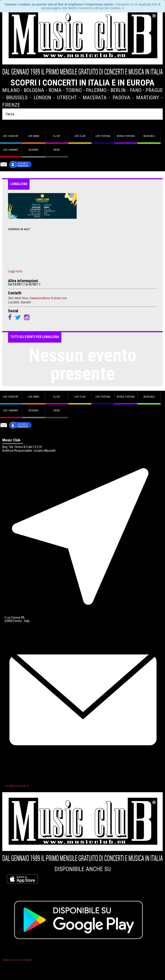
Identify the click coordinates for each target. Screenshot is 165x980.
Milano (11, 90)
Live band (34, 136)
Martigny (148, 97)
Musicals (149, 136)
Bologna (34, 90)
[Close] (123, 8)
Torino (74, 90)
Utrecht (67, 97)
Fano (136, 90)
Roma (55, 90)
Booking (34, 150)
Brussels (17, 97)
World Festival (126, 136)
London (42, 97)
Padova (121, 97)
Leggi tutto (15, 271)
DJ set (57, 136)
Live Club (80, 136)
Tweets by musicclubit (17, 960)
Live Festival (103, 136)
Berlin (118, 90)
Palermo (96, 90)
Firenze (11, 105)
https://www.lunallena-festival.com (44, 298)
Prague (154, 90)
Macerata (95, 97)
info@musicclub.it (17, 786)
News (57, 150)
